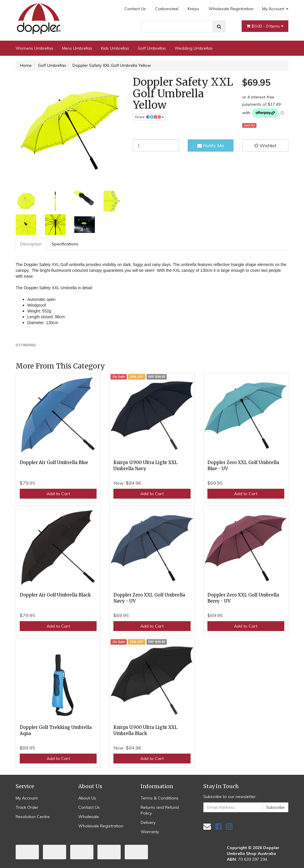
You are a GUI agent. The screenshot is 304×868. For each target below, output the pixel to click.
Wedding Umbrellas (194, 48)
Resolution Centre (33, 817)
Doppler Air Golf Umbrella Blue (54, 462)
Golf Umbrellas (152, 48)
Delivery (148, 822)
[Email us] (207, 826)
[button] (265, 145)
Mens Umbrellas (77, 48)
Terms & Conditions (160, 798)
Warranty (150, 832)
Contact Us (135, 9)
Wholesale (89, 817)
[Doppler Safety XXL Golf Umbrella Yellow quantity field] (156, 145)
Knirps (193, 9)
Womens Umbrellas (35, 48)
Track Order (27, 807)
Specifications (65, 244)
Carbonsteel (167, 9)
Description (31, 244)
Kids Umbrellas (115, 48)
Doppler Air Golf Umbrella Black (55, 595)
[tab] (31, 244)
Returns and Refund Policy (160, 810)
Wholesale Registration (231, 9)
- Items (265, 26)
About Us (87, 798)
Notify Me (211, 145)
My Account (275, 9)
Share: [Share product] (149, 117)
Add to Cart (58, 494)
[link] (218, 826)
